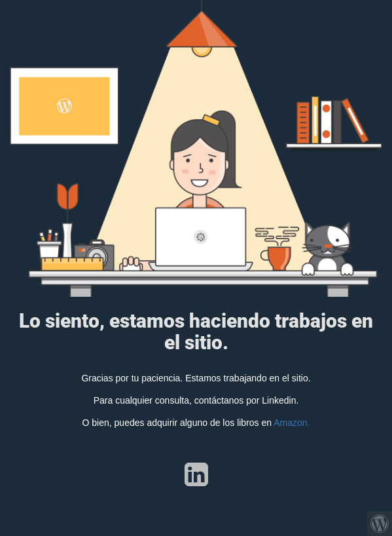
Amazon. (292, 423)
